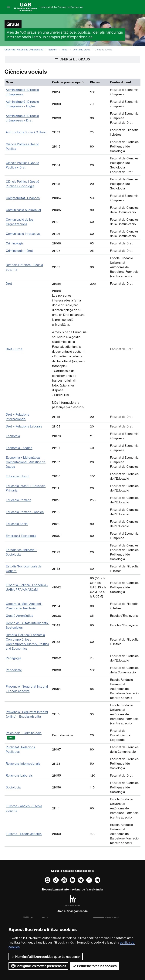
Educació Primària (19, 500)
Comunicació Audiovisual (23, 210)
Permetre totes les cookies (95, 966)
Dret (9, 284)
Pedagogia (13, 658)
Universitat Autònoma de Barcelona (61, 7)
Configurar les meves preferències (38, 966)
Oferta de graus (81, 50)
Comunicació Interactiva (23, 234)
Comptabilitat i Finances (23, 198)
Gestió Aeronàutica (19, 616)
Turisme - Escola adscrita (24, 834)
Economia (13, 436)
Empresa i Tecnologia (21, 536)
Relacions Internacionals (23, 764)
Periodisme (14, 670)
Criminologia (15, 243)
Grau (65, 50)
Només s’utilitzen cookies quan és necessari (46, 957)
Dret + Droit (14, 349)
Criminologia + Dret (19, 251)
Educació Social (17, 524)
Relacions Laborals (19, 775)
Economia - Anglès (19, 448)
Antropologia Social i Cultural (26, 132)
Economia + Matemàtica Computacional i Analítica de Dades (26, 462)
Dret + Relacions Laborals (24, 426)
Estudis (53, 50)
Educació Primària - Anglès (25, 512)
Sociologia (13, 787)
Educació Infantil (18, 476)
